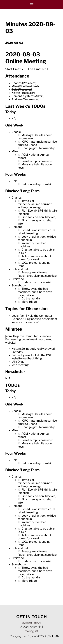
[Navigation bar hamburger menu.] (32, 4)
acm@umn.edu (32, 623)
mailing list (31, 631)
